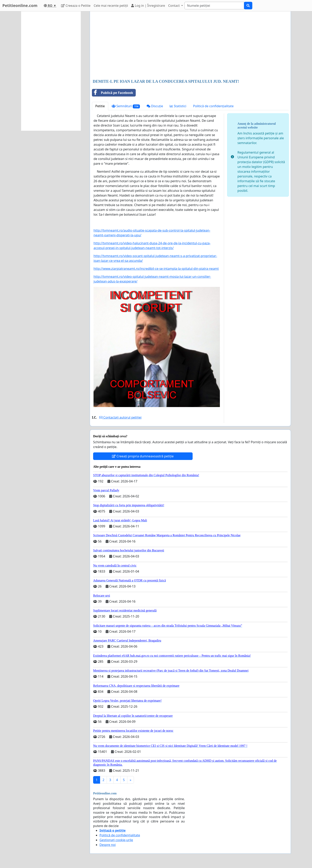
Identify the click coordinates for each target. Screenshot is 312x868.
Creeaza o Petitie (76, 6)
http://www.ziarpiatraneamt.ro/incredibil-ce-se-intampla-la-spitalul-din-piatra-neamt (156, 269)
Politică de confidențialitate (213, 106)
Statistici (178, 106)
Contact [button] (174, 6)
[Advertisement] (190, 46)
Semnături (126, 106)
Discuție (155, 106)
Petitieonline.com (20, 5)
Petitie (100, 106)
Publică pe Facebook (113, 93)
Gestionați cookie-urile (116, 840)
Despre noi (108, 845)
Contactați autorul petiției (120, 417)
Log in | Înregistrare (148, 6)
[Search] (214, 6)
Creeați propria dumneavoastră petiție (143, 456)
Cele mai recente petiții (111, 6)
